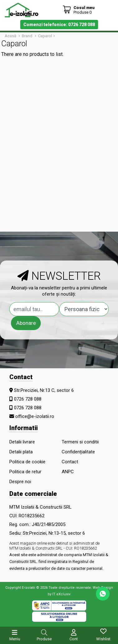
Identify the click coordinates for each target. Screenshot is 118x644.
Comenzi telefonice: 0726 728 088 (59, 25)
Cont (74, 639)
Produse (44, 639)
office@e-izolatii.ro (35, 416)
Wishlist (103, 639)
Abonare (26, 323)
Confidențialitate (78, 452)
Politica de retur (25, 472)
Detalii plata (21, 452)
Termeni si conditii (80, 442)
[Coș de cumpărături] (79, 10)
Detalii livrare (22, 442)
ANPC (68, 472)
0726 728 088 (28, 399)
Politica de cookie (27, 462)
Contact (70, 462)
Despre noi (20, 482)
